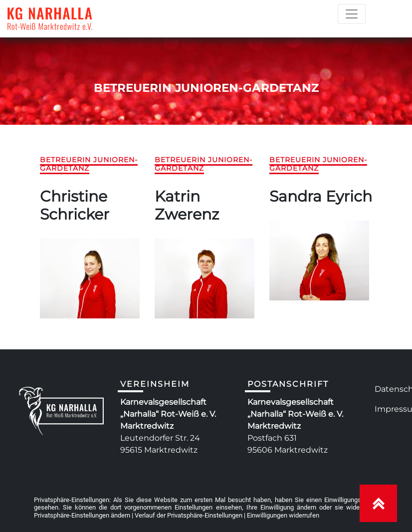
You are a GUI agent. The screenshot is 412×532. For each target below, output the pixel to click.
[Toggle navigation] (352, 14)
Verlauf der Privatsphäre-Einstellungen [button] (189, 515)
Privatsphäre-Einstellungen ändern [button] (82, 515)
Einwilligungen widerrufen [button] (283, 515)
